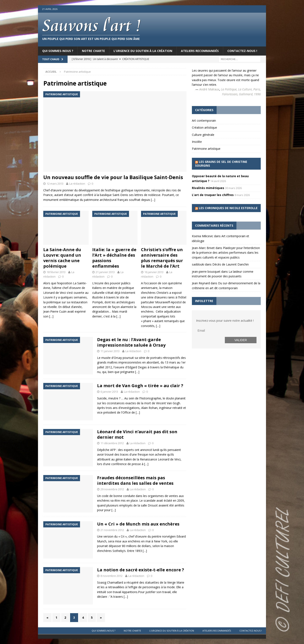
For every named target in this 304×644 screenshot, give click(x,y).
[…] (153, 200)
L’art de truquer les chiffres (213, 195)
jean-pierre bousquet (206, 272)
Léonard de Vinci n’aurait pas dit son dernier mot (137, 434)
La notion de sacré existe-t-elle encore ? (141, 570)
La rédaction (77, 184)
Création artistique (204, 127)
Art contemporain (204, 120)
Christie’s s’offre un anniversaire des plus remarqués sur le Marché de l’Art (162, 258)
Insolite (197, 142)
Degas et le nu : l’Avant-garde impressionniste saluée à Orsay (131, 342)
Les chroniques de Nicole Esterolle (228, 208)
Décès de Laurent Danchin (231, 264)
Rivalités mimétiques (208, 188)
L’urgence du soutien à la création (143, 51)
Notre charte (93, 51)
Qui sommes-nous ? (58, 51)
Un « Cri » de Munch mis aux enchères (138, 524)
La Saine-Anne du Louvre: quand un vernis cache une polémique (62, 258)
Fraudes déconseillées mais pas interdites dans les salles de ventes (135, 480)
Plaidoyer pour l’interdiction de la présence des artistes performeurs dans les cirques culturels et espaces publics (226, 253)
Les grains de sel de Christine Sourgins (221, 164)
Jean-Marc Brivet (203, 248)
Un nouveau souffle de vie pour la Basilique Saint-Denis (113, 177)
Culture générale (203, 135)
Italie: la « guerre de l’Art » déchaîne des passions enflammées (114, 258)
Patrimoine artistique (206, 149)
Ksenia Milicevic (203, 236)
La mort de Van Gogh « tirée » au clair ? (140, 386)
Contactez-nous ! (242, 51)
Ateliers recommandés (200, 51)
